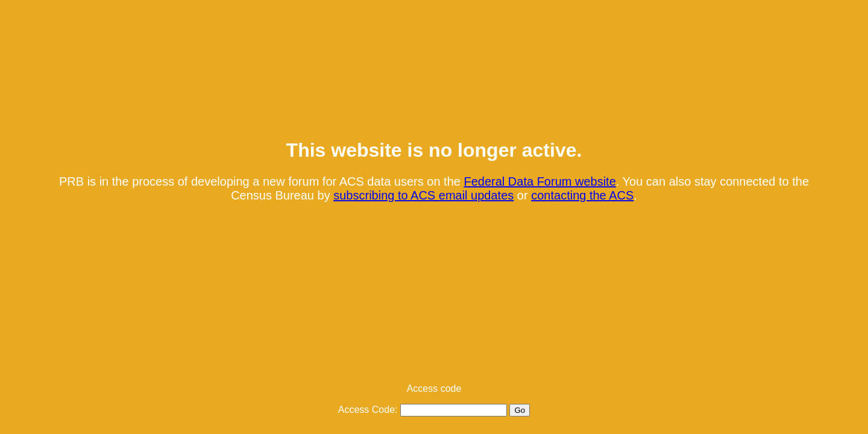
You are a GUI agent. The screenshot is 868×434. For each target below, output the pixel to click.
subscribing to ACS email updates (423, 195)
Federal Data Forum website (539, 181)
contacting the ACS (582, 195)
